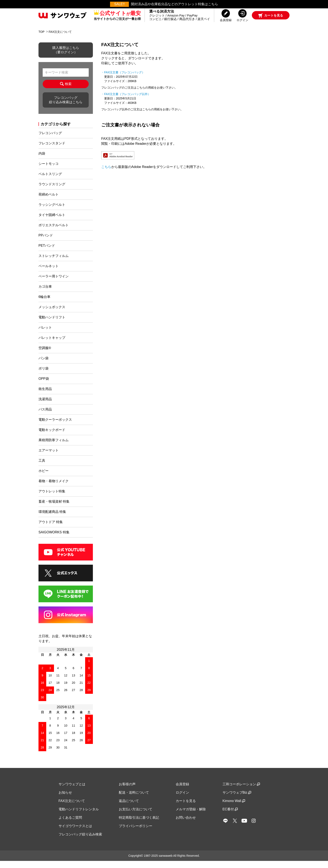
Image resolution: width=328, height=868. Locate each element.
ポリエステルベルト (54, 232)
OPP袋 (44, 386)
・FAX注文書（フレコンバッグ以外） (126, 101)
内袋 (42, 160)
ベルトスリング (50, 181)
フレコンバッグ (50, 140)
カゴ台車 (45, 293)
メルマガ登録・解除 (191, 816)
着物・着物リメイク (54, 488)
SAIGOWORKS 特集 (54, 539)
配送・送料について (134, 799)
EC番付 (230, 816)
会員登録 (182, 791)
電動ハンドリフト (52, 324)
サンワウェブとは (72, 791)
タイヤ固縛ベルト (52, 222)
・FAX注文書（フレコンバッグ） (123, 79)
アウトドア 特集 (51, 529)
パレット (45, 334)
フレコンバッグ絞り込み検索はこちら (66, 107)
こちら (106, 174)
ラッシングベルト (52, 212)
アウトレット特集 (52, 498)
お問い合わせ (186, 824)
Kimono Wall (234, 808)
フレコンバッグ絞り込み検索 (80, 841)
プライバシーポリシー (136, 833)
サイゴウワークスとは (75, 833)
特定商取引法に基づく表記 (139, 824)
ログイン (182, 799)
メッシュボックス (52, 314)
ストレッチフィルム (54, 263)
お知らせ (65, 799)
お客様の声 (127, 791)
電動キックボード (52, 437)
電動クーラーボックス (55, 426)
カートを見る (186, 808)
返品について (129, 808)
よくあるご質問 (70, 824)
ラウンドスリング (52, 191)
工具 (42, 467)
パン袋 (44, 365)
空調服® (45, 355)
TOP (42, 39)
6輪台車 (44, 304)
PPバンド (46, 242)
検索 (66, 91)
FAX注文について (72, 808)
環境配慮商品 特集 (52, 519)
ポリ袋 (44, 375)
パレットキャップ (52, 345)
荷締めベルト (49, 201)
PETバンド (47, 252)
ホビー (44, 478)
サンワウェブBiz (237, 799)
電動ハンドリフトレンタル (79, 816)
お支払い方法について (136, 816)
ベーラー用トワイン (54, 283)
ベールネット (49, 273)
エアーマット (49, 457)
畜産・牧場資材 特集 (54, 508)
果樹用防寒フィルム (54, 447)
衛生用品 (45, 396)
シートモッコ (49, 171)
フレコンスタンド (52, 150)
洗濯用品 (45, 406)
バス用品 (45, 416)
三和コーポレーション (241, 791)
